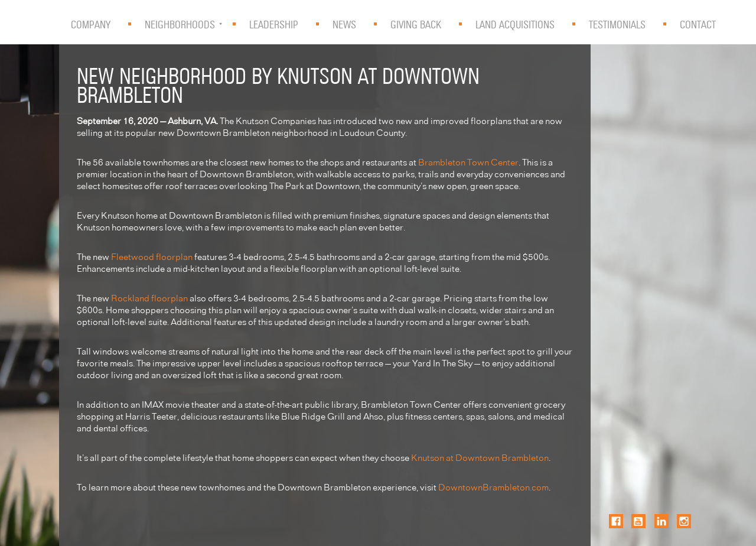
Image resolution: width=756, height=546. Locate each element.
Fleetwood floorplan (152, 256)
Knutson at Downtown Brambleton (480, 457)
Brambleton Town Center (468, 162)
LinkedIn (661, 521)
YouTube (638, 521)
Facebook (616, 521)
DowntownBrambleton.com (493, 487)
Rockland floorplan (149, 298)
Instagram (684, 521)
